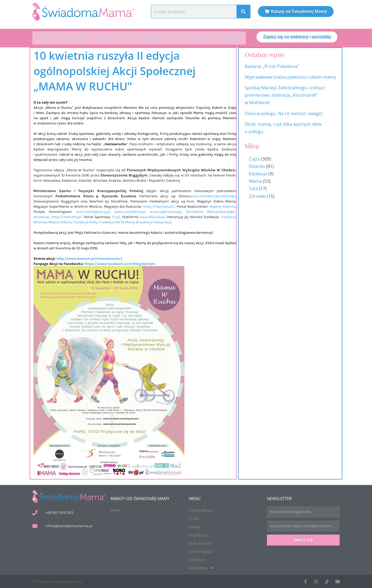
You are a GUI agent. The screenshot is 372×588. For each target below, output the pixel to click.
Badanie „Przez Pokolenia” (272, 66)
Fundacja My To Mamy (117, 222)
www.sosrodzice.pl (130, 211)
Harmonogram (152, 38)
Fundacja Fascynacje (154, 222)
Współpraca (199, 534)
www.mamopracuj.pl (93, 211)
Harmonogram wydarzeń (363, 324)
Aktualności (110, 38)
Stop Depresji (196, 38)
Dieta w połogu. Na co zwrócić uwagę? (284, 113)
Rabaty (194, 526)
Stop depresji (200, 543)
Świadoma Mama (202, 211)
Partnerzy (197, 559)
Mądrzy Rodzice (222, 206)
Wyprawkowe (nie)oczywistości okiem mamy (291, 76)
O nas (46, 38)
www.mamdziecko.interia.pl (213, 195)
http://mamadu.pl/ (159, 206)
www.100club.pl (152, 216)
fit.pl (116, 216)
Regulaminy (201, 567)
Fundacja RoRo (85, 222)
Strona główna (201, 510)
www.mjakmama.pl (166, 211)
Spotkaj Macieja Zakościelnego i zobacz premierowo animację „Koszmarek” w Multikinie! (285, 95)
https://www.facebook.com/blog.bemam (120, 263)
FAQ (232, 38)
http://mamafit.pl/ (67, 216)
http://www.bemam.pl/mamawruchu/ (89, 258)
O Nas (194, 518)
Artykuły (75, 38)
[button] (232, 38)
